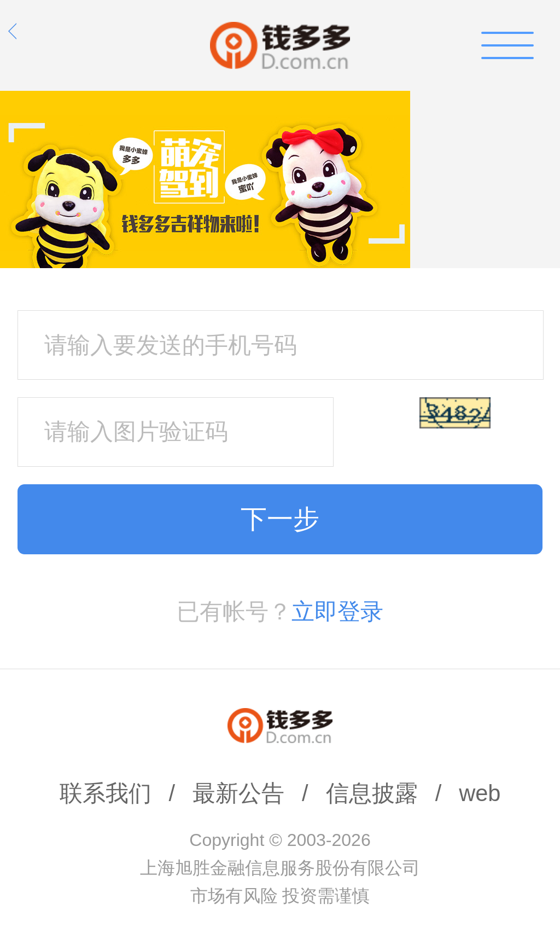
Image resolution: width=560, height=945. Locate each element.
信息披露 (372, 793)
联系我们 (106, 793)
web (480, 793)
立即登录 (337, 611)
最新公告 (238, 793)
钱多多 (280, 45)
